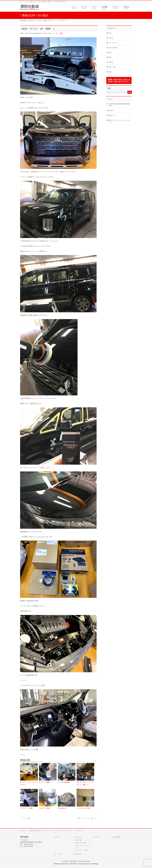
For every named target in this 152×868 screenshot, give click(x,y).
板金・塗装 (112, 67)
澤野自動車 (73, 861)
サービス (78, 836)
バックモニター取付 (83, 808)
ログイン (80, 830)
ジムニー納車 (25, 818)
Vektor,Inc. (87, 863)
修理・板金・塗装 (81, 842)
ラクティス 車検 (26, 808)
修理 (110, 57)
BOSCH (111, 111)
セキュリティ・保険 (81, 850)
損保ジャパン (113, 115)
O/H (110, 33)
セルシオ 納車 (44, 808)
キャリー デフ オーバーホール (29, 784)
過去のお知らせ (36, 830)
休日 (110, 53)
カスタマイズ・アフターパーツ (83, 846)
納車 (61, 33)
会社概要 (117, 836)
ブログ (97, 836)
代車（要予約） (114, 48)
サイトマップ (50, 830)
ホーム (24, 830)
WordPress (65, 863)
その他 (111, 38)
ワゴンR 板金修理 (64, 782)
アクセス (59, 853)
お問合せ (78, 853)
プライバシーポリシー (65, 830)
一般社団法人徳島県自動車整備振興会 (119, 105)
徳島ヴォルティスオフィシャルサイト (119, 121)
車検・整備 (79, 839)
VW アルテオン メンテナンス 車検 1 (85, 784)
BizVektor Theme (76, 863)
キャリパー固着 (44, 782)
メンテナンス (113, 43)
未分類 (111, 62)
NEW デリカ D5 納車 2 (88, 818)
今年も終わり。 (63, 808)
